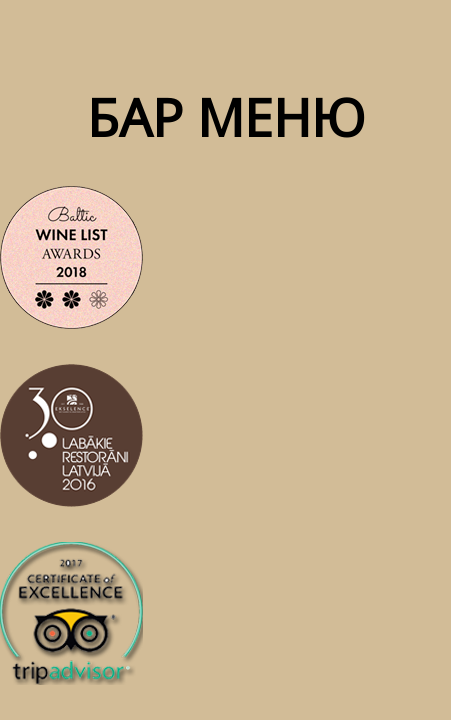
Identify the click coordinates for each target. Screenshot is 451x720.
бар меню (226, 116)
